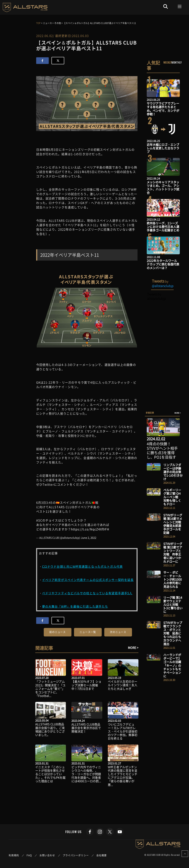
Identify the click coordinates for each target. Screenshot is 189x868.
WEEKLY (167, 62)
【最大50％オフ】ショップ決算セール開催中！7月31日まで (86, 685)
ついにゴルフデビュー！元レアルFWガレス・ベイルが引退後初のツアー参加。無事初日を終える (123, 731)
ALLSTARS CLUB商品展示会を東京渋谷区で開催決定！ (86, 728)
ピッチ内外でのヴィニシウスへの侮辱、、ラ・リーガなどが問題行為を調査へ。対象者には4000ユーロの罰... (86, 774)
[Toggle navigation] (180, 6)
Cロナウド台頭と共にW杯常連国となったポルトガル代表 (82, 566)
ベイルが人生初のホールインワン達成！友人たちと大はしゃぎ (123, 685)
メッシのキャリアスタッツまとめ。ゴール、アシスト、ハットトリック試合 (163, 187)
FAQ (29, 855)
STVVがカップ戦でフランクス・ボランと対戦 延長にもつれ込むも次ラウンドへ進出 (173, 633)
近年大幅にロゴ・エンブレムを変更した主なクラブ (163, 148)
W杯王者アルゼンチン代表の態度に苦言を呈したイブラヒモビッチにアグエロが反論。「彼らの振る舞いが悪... (123, 776)
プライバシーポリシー (76, 855)
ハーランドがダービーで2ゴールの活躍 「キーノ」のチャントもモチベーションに (174, 665)
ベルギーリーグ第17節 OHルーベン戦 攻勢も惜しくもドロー (172, 497)
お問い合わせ (47, 855)
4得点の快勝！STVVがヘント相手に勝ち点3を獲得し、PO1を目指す (162, 450)
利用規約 (14, 855)
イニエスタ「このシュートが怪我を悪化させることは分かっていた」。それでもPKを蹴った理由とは (50, 774)
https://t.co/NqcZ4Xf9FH (90, 529)
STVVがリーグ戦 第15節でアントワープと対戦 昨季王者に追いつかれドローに (173, 553)
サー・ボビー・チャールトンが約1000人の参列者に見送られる (173, 579)
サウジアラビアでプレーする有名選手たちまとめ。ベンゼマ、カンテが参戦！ (163, 109)
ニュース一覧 (88, 632)
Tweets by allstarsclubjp (156, 296)
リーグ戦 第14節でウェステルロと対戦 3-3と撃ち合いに (173, 605)
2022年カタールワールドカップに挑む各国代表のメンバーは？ (163, 264)
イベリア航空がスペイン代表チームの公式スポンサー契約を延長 (88, 580)
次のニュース (118, 632)
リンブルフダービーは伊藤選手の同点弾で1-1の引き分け (173, 472)
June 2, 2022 (89, 538)
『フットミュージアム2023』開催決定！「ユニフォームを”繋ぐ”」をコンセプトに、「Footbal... (50, 688)
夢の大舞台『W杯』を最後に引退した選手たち (75, 606)
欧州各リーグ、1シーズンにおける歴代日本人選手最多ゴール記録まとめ (163, 227)
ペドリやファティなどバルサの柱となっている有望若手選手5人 (87, 593)
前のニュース (57, 632)
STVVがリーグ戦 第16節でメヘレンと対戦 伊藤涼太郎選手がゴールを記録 (174, 524)
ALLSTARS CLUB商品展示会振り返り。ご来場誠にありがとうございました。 (50, 729)
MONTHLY (177, 62)
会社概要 (102, 855)
